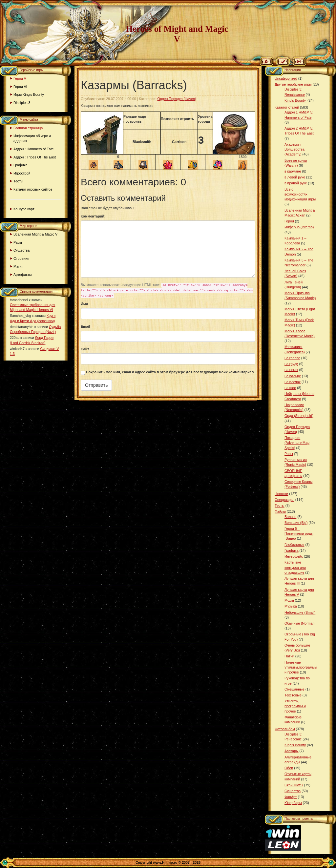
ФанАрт (291, 797)
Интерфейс (294, 556)
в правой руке (296, 183)
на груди (291, 364)
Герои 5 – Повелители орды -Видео (299, 533)
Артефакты (23, 275)
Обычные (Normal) (299, 623)
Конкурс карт (24, 209)
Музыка (291, 606)
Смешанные (294, 689)
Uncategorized (286, 78)
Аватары (292, 751)
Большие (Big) (296, 523)
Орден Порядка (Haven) (177, 99)
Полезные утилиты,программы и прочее (301, 667)
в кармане (293, 171)
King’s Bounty (295, 745)
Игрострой (22, 173)
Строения (21, 258)
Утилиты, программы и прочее (295, 706)
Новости (281, 494)
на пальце (293, 376)
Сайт (85, 349)
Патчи (289, 656)
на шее (290, 388)
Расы (18, 242)
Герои (289, 221)
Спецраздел (284, 500)
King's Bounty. (295, 100)
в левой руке (295, 177)
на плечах (293, 382)
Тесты (18, 181)
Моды (289, 600)
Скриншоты (294, 785)
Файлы (280, 511)
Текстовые (293, 695)
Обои (289, 768)
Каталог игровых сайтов (33, 189)
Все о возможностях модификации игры (300, 194)
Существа (21, 250)
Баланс (290, 517)
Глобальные (294, 545)
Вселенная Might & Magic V (35, 234)
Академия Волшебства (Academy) (294, 149)
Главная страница (28, 128)
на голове (292, 358)
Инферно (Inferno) (299, 227)
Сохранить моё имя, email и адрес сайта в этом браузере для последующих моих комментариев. (170, 372)
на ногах (291, 370)
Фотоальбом (285, 729)
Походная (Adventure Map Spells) (297, 443)
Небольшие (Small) (300, 612)
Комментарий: (93, 216)
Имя (84, 304)
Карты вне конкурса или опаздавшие (295, 567)
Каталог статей (287, 107)
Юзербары (293, 803)
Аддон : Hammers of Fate (34, 149)
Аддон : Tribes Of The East (35, 157)
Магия (19, 266)
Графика (21, 165)
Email (85, 326)
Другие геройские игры (293, 84)
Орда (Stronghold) (299, 416)
